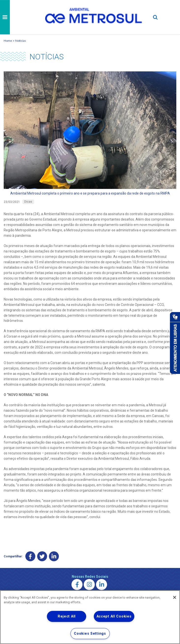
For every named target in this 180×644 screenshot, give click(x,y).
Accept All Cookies (114, 616)
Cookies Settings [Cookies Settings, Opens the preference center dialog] (90, 634)
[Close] (175, 597)
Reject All (67, 616)
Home (8, 41)
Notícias (21, 41)
